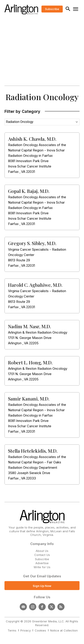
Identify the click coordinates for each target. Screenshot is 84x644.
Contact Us (42, 555)
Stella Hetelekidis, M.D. (33, 451)
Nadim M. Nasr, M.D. (30, 326)
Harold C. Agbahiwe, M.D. (35, 285)
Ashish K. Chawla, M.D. (32, 139)
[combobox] (42, 122)
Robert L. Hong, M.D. (30, 362)
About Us (42, 551)
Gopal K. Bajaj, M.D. (29, 191)
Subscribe (42, 559)
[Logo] (21, 9)
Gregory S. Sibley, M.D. (32, 243)
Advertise (42, 563)
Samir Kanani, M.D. (29, 398)
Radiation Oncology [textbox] (20, 122)
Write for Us (42, 567)
